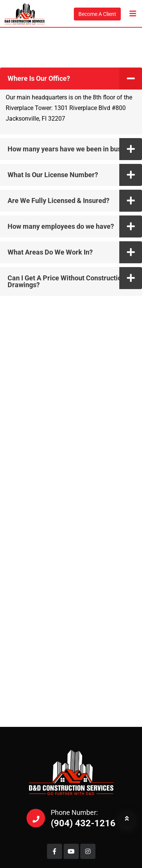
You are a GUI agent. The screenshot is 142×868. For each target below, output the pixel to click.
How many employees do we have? (61, 226)
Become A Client (97, 14)
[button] (71, 79)
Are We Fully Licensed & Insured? (59, 200)
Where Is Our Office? (39, 78)
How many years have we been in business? (74, 149)
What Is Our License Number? (53, 175)
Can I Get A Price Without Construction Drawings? (66, 281)
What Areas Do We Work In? (50, 252)
